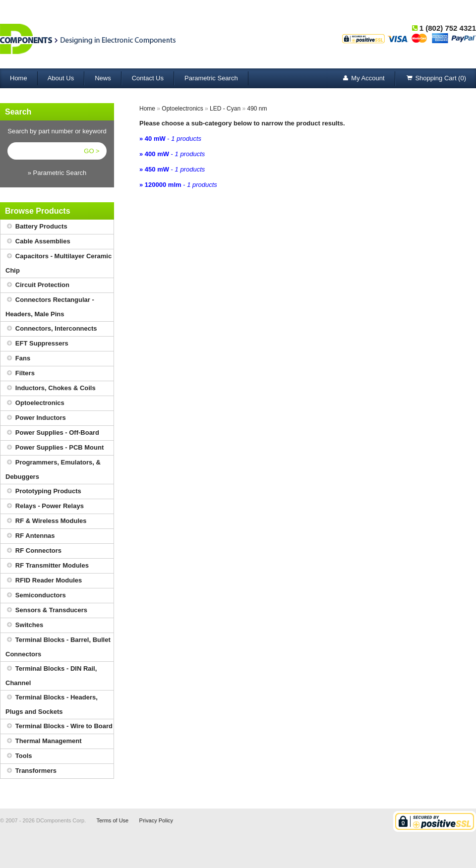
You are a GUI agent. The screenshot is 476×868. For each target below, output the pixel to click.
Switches (24, 625)
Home (19, 78)
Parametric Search (211, 78)
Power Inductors (36, 418)
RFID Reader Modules (44, 581)
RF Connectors (33, 551)
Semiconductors (36, 596)
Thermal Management (44, 741)
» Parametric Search (57, 173)
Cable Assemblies (38, 242)
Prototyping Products (43, 492)
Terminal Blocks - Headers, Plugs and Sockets (52, 703)
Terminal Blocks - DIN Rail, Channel (51, 674)
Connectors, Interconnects (51, 329)
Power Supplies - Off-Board (52, 433)
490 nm (257, 109)
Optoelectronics (35, 403)
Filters (20, 374)
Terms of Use (112, 820)
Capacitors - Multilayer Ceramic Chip (59, 262)
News (103, 78)
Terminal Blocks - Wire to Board (59, 726)
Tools (19, 756)
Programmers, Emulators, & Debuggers (53, 468)
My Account (363, 79)
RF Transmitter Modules (47, 566)
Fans (18, 359)
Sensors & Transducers (46, 610)
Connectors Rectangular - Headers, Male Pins (50, 305)
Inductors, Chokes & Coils (51, 388)
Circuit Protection (37, 285)
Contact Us (148, 78)
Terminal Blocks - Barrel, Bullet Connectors (58, 645)
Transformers (31, 771)
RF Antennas (30, 536)
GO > (91, 151)
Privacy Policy (156, 820)
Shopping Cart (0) (436, 79)
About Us (61, 78)
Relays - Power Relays (45, 506)
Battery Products (36, 227)
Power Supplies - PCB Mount (55, 448)
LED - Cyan (225, 109)
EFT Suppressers (37, 344)
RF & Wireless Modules (46, 521)
